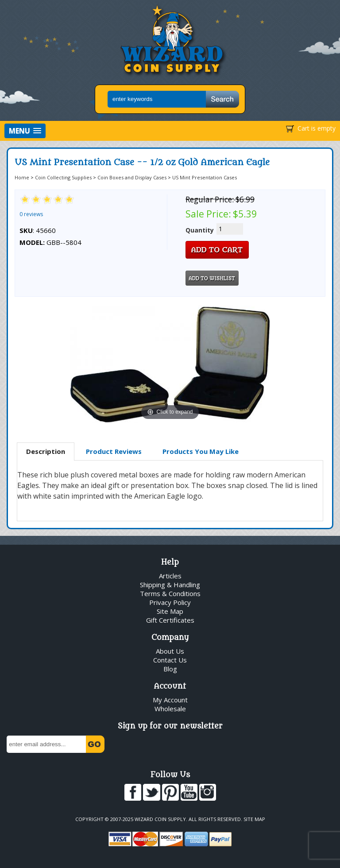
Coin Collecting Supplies (63, 177)
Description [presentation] (46, 451)
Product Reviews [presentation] (114, 451)
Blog (170, 669)
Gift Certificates (170, 620)
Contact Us (170, 660)
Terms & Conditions (170, 593)
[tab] (46, 452)
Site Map (170, 611)
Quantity (200, 230)
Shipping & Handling (170, 585)
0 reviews (31, 214)
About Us (170, 651)
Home (22, 177)
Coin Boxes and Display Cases (132, 177)
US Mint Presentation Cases (205, 177)
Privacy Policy (170, 602)
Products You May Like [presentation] (201, 451)
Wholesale (170, 709)
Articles (170, 576)
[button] (25, 131)
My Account (170, 700)
